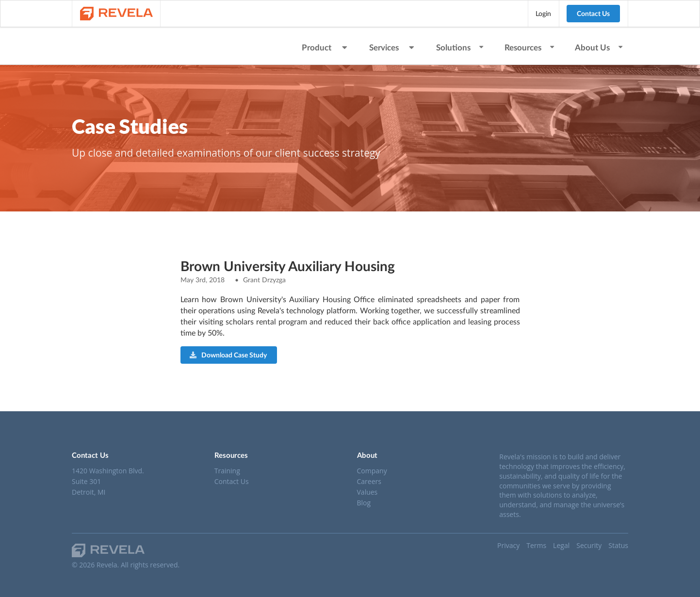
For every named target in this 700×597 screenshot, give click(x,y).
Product (326, 47)
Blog (364, 502)
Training (227, 471)
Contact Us (593, 13)
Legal (561, 545)
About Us (599, 47)
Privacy (508, 545)
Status (618, 545)
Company (372, 471)
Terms (536, 545)
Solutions (460, 47)
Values (367, 492)
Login (543, 13)
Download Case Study (228, 355)
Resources (530, 47)
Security (589, 545)
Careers (369, 481)
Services (393, 47)
